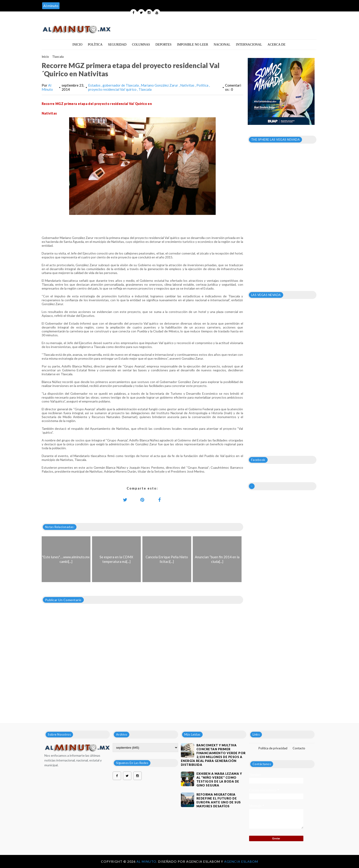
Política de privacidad (273, 748)
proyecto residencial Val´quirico (113, 89)
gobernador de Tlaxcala (121, 85)
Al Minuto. (147, 861)
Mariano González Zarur (160, 85)
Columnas (141, 45)
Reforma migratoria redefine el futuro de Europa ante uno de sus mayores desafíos (219, 800)
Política (95, 45)
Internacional (249, 45)
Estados (95, 85)
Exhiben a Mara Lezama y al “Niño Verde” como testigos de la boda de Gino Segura (219, 779)
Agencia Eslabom (241, 861)
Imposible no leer (193, 45)
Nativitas (188, 85)
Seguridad (117, 45)
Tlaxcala (58, 57)
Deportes (163, 45)
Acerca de (277, 45)
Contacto (299, 748)
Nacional (222, 45)
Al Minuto (47, 87)
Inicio (77, 45)
